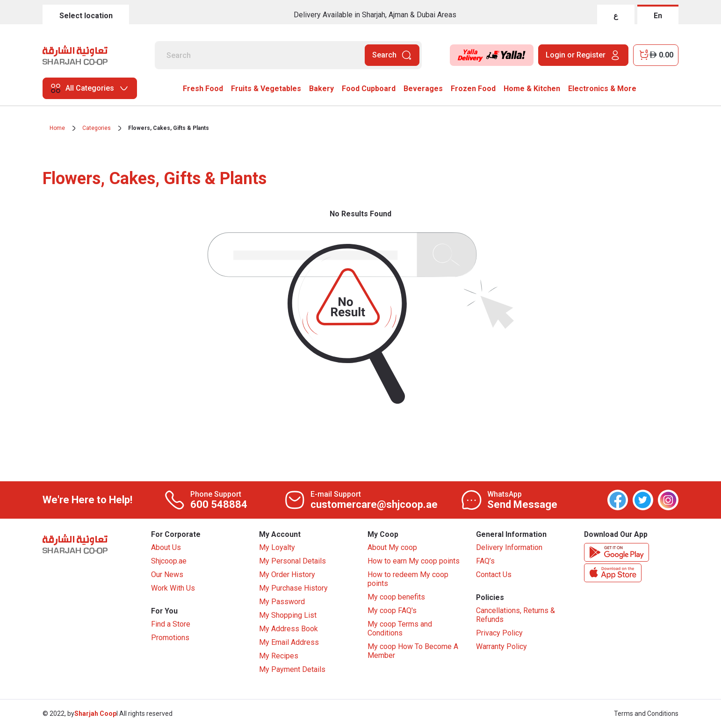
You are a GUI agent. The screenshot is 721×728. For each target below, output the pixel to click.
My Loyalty (277, 548)
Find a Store (171, 625)
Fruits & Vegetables (266, 89)
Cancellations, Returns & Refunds (516, 616)
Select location (86, 16)
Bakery (321, 89)
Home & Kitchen (532, 89)
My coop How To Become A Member (413, 651)
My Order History (287, 575)
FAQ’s (485, 561)
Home (57, 128)
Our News (167, 575)
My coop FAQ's (392, 611)
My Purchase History (293, 589)
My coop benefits (396, 597)
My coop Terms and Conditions (400, 629)
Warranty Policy (501, 647)
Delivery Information (509, 548)
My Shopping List (288, 616)
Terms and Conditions (646, 714)
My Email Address (289, 643)
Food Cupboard (369, 89)
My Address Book (288, 629)
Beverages (423, 89)
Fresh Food (203, 89)
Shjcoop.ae (169, 561)
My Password (282, 602)
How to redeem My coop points (408, 579)
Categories (97, 128)
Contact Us (494, 575)
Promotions (170, 639)
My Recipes (279, 656)
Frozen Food (473, 89)
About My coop (392, 548)
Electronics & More (602, 89)
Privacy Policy (499, 634)
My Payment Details (292, 670)
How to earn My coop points (414, 561)
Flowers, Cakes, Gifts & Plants (169, 128)
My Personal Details (292, 561)
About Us (166, 548)
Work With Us (173, 589)
